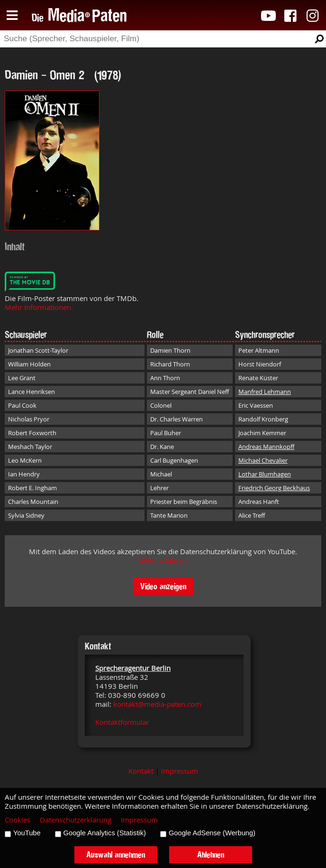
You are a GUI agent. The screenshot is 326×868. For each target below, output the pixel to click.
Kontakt (141, 771)
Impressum (180, 771)
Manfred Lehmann (265, 392)
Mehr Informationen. (39, 307)
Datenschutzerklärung (76, 820)
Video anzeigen (163, 586)
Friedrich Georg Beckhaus (274, 488)
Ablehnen (211, 854)
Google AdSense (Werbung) (212, 833)
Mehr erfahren (163, 561)
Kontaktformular (122, 722)
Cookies (18, 820)
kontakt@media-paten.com (157, 704)
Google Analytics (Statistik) (105, 833)
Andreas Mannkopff (266, 447)
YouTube (27, 833)
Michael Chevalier (263, 460)
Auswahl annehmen (116, 854)
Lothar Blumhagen (265, 474)
